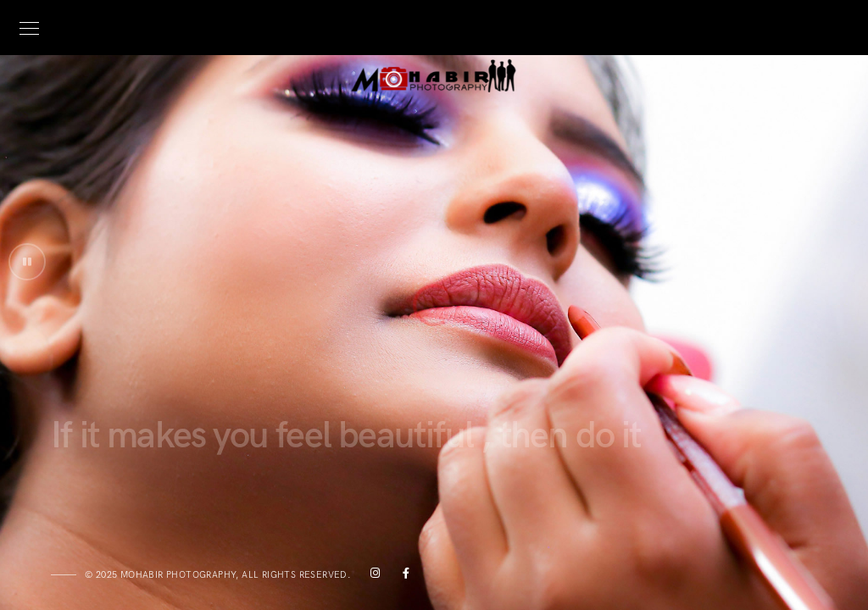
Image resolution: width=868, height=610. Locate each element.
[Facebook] (402, 576)
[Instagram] (372, 576)
